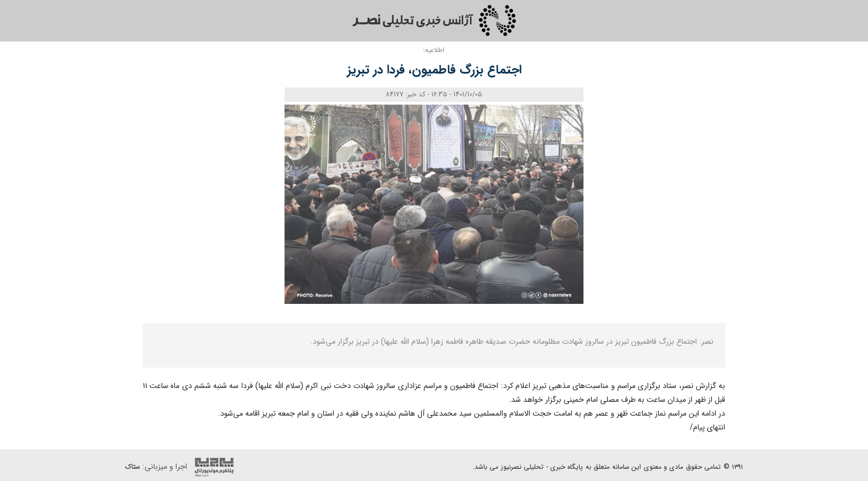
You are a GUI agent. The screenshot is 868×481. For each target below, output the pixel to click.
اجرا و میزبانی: (182, 467)
